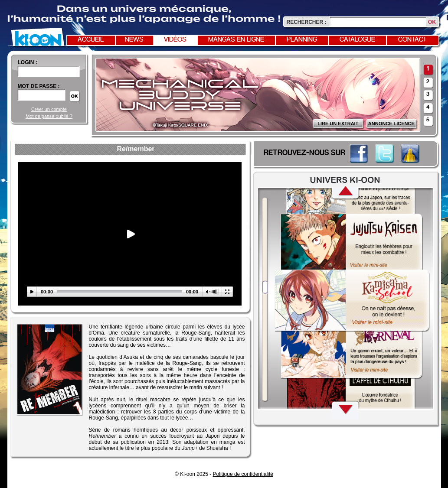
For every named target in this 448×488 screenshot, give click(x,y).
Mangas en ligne (236, 40)
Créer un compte (49, 109)
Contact (412, 40)
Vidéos (175, 40)
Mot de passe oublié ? (49, 116)
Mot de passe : (39, 86)
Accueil (91, 40)
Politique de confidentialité (243, 474)
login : (28, 62)
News (134, 40)
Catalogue (357, 40)
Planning (302, 40)
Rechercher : (307, 22)
